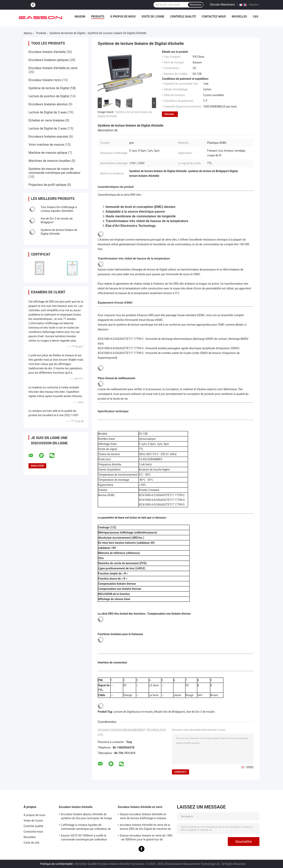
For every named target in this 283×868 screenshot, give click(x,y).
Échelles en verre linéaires (46, 120)
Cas (256, 17)
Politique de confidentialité (57, 864)
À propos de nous (123, 17)
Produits (98, 17)
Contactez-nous (214, 17)
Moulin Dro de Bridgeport (170, 712)
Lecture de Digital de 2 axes (48, 128)
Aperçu (28, 33)
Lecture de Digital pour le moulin (133, 712)
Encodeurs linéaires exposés (48, 137)
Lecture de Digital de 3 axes (48, 112)
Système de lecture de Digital (67, 33)
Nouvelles (239, 17)
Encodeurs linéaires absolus (48, 104)
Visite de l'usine (153, 17)
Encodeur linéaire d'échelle (47, 52)
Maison (80, 17)
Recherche (196, 5)
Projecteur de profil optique (47, 185)
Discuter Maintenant (222, 5)
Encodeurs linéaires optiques (49, 60)
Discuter (169, 114)
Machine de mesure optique (48, 153)
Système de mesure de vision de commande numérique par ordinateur (54, 171)
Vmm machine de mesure (46, 145)
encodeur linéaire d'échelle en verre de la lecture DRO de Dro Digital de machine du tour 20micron (145, 827)
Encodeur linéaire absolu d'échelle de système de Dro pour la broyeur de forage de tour (86, 817)
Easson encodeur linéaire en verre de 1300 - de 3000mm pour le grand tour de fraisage (146, 838)
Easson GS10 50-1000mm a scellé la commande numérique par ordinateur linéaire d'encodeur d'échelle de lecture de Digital (87, 838)
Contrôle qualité (183, 17)
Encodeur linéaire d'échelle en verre (53, 68)
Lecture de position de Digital (49, 96)
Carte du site (31, 843)
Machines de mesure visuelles (50, 161)
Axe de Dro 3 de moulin (200, 712)
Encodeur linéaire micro (45, 80)
